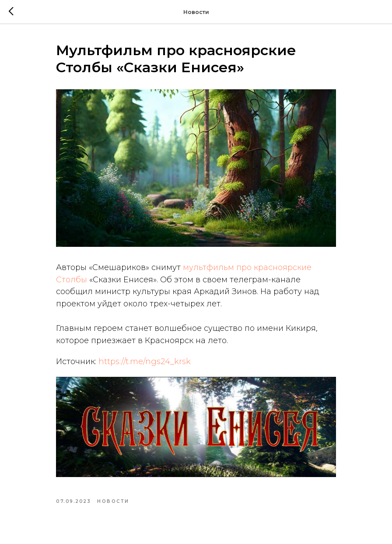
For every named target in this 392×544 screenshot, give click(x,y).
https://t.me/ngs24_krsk (145, 361)
